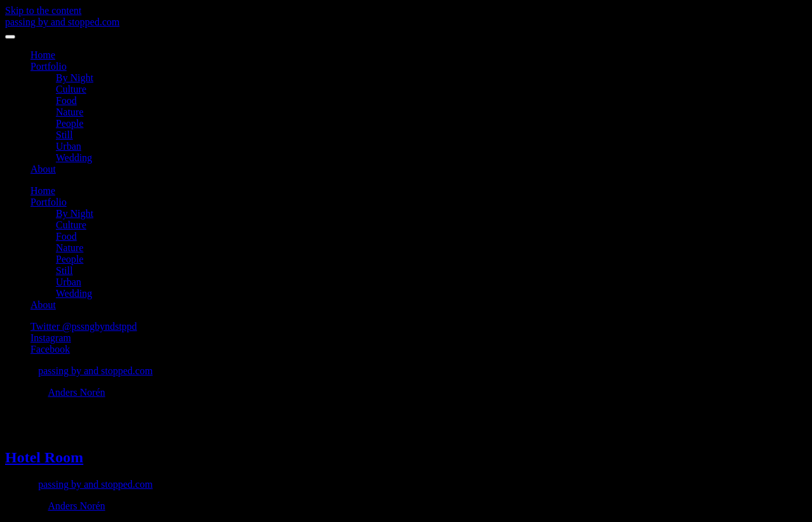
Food (66, 101)
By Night (75, 78)
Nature (70, 112)
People (70, 123)
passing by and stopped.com (62, 22)
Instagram (51, 338)
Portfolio (49, 66)
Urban (69, 146)
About (43, 169)
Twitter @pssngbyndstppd (84, 326)
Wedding (74, 158)
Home (43, 55)
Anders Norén (77, 392)
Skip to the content (43, 10)
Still (64, 135)
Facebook (50, 349)
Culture (71, 89)
